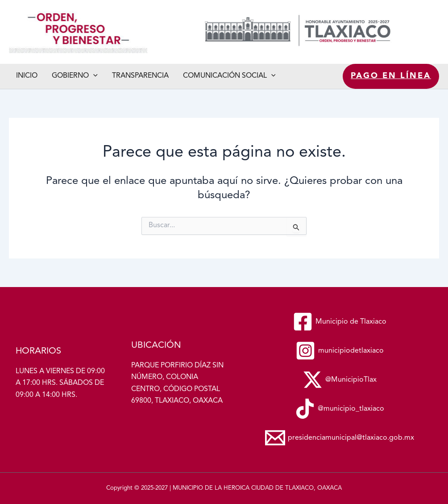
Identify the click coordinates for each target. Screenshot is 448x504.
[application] (93, 76)
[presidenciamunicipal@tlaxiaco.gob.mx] (340, 438)
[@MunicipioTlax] (340, 380)
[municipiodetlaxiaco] (340, 351)
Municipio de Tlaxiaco (12, 53)
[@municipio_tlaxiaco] (340, 409)
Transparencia (140, 76)
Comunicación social (229, 76)
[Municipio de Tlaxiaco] (340, 322)
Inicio (27, 76)
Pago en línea (391, 76)
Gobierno (75, 76)
